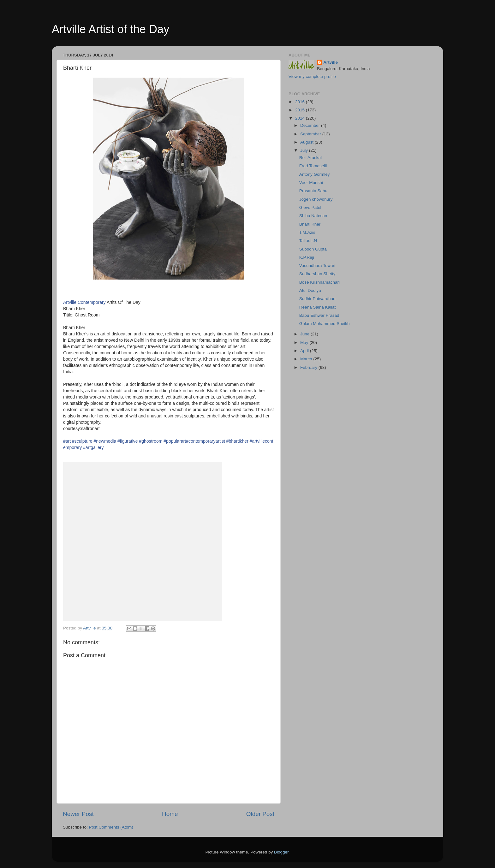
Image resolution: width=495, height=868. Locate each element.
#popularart (175, 441)
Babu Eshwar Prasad (319, 315)
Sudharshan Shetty (317, 274)
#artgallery (93, 447)
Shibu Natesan (313, 216)
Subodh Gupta (313, 249)
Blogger (281, 852)
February (309, 367)
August (307, 142)
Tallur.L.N (308, 241)
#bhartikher (237, 441)
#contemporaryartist (206, 441)
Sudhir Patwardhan (317, 299)
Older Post (260, 814)
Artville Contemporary (84, 302)
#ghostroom (151, 441)
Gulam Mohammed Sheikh (325, 324)
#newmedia (105, 441)
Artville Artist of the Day (110, 29)
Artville (331, 62)
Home (170, 814)
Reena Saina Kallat (318, 307)
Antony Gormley (315, 174)
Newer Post (78, 814)
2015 (301, 110)
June (305, 334)
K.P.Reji (307, 257)
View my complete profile (312, 77)
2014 (301, 118)
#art (67, 441)
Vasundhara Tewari (317, 266)
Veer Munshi (311, 183)
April (305, 351)
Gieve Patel (310, 207)
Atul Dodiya (310, 290)
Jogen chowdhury (316, 199)
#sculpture (82, 441)
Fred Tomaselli (313, 166)
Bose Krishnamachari (319, 282)
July (305, 150)
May (305, 342)
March (307, 359)
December (311, 125)
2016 (301, 102)
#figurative (128, 441)
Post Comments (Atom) (111, 827)
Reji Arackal (310, 158)
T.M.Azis (307, 232)
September (311, 134)
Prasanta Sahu (313, 191)
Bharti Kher (310, 224)
